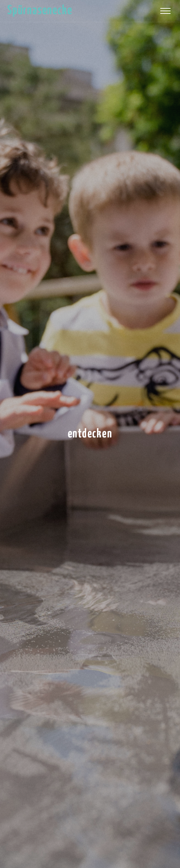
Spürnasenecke (40, 11)
